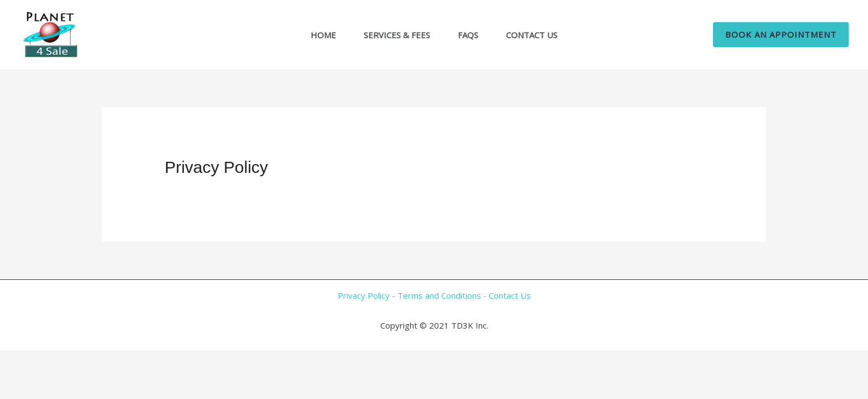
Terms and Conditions (439, 295)
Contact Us (532, 35)
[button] (781, 35)
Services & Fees (397, 35)
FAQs (468, 35)
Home (323, 35)
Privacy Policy (364, 295)
